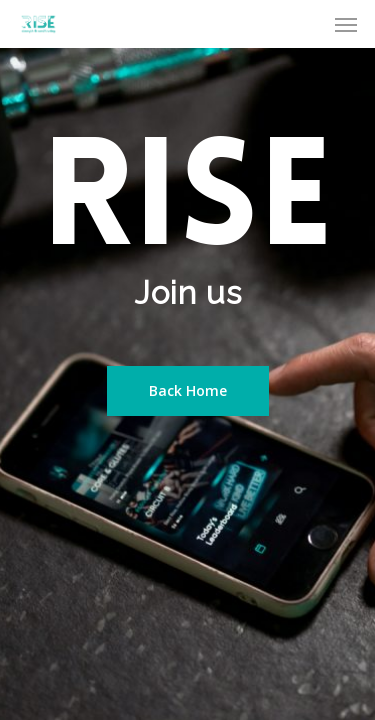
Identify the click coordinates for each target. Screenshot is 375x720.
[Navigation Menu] (346, 24)
